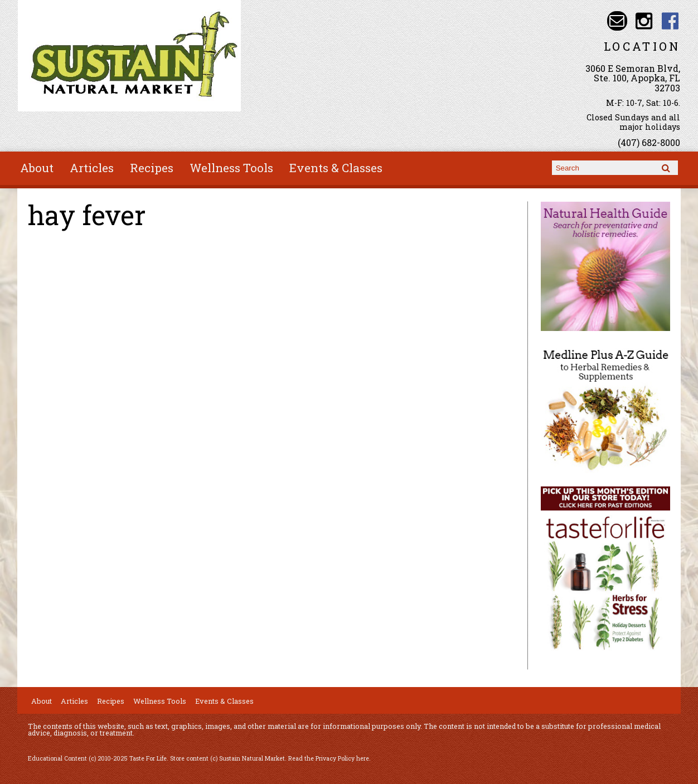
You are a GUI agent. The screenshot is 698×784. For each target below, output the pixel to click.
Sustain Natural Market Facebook (670, 21)
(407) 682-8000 (649, 142)
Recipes (152, 168)
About (37, 168)
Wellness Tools (231, 168)
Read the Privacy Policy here (329, 758)
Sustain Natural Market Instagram (644, 21)
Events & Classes (336, 168)
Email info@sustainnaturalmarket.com (617, 21)
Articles (92, 168)
